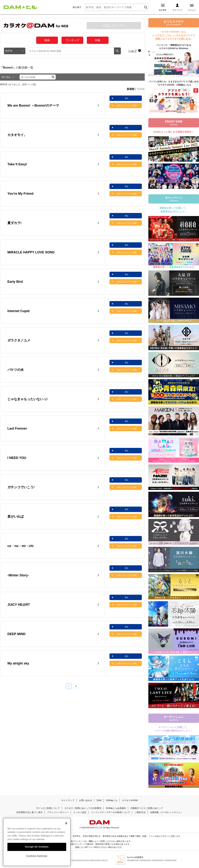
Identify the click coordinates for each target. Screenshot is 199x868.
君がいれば (16, 517)
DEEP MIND (16, 634)
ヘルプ (132, 51)
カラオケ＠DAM (130, 800)
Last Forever (17, 428)
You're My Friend (20, 194)
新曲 (47, 40)
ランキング (72, 40)
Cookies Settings (37, 856)
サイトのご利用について (48, 808)
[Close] (66, 823)
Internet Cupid (18, 311)
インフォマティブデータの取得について (111, 812)
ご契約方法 (140, 812)
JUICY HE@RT (19, 605)
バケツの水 (16, 370)
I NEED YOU (17, 458)
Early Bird (15, 282)
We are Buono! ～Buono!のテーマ (33, 105)
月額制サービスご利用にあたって (147, 808)
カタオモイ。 (17, 135)
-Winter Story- (18, 575)
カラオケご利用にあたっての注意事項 (83, 808)
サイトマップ (68, 800)
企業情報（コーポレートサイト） (166, 812)
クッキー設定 (80, 812)
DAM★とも (112, 800)
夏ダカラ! (14, 223)
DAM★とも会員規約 (116, 808)
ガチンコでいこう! (21, 487)
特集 (98, 40)
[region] (37, 842)
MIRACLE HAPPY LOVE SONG (31, 252)
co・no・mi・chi (20, 546)
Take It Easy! (17, 164)
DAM (99, 800)
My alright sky (18, 663)
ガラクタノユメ (19, 340)
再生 (127, 98)
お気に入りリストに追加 (127, 106)
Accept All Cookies (37, 847)
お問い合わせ (86, 800)
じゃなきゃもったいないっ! (27, 399)
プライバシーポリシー (58, 812)
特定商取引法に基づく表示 (29, 812)
